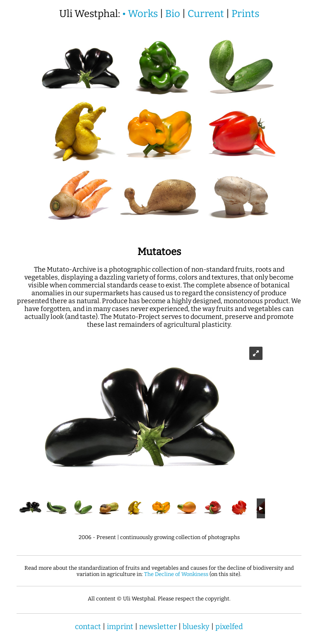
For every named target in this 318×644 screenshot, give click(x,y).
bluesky (196, 627)
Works (143, 14)
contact (88, 627)
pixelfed (229, 627)
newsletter (158, 627)
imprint (120, 627)
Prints (245, 14)
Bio (173, 14)
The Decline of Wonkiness (176, 574)
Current (206, 14)
